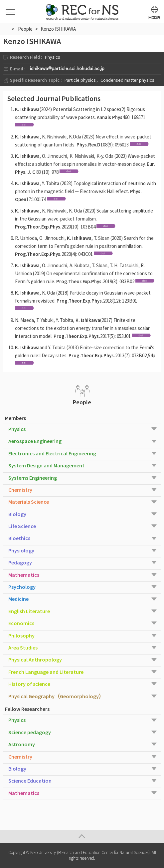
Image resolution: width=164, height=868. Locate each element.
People (25, 29)
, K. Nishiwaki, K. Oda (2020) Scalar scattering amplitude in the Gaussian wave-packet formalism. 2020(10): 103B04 (84, 219)
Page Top (82, 837)
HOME (6, 29)
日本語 (154, 18)
